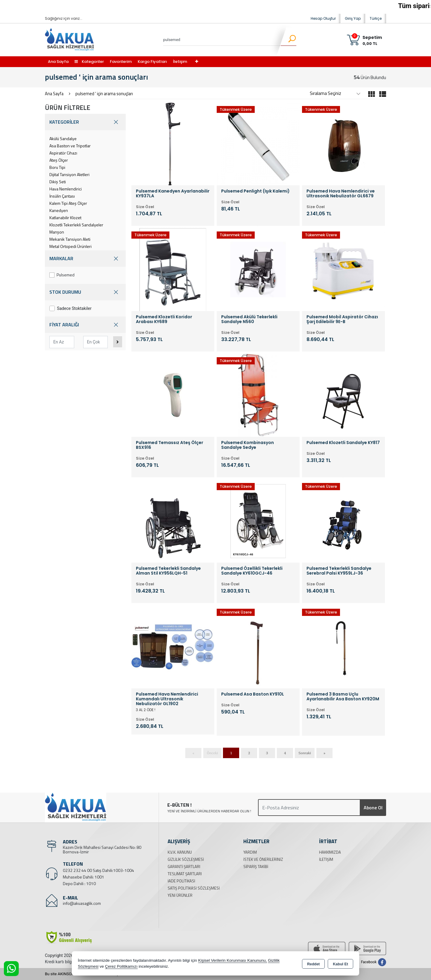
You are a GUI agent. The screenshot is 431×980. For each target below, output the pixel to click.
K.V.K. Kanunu (180, 852)
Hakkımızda (330, 852)
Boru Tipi (57, 167)
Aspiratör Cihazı (63, 153)
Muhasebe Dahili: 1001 (84, 877)
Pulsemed (62, 275)
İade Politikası (181, 881)
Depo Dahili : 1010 (79, 883)
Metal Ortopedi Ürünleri (70, 246)
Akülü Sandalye (63, 138)
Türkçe (376, 18)
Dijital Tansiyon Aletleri (69, 174)
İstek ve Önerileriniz (263, 859)
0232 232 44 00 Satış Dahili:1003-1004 (98, 870)
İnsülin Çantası (62, 196)
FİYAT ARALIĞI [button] (85, 325)
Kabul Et (340, 964)
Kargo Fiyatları (152, 62)
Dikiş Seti (58, 182)
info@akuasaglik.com (82, 903)
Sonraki (305, 753)
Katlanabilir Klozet (65, 218)
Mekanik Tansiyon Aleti (70, 239)
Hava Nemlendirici (66, 189)
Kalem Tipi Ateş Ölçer (68, 203)
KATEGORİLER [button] (85, 122)
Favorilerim (121, 62)
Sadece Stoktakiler (70, 308)
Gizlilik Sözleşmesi (186, 859)
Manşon (57, 232)
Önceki (212, 753)
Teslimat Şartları (185, 874)
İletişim (180, 62)
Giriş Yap (353, 18)
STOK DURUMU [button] (85, 292)
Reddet (313, 964)
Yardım (250, 852)
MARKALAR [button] (85, 259)
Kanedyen (59, 210)
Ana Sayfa (58, 62)
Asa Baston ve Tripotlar (70, 146)
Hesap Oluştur (323, 18)
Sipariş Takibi (256, 867)
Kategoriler (89, 62)
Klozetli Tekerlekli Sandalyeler (76, 225)
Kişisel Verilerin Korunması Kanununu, (233, 960)
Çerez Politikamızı (121, 966)
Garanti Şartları (184, 867)
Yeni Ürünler (180, 895)
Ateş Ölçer (59, 160)
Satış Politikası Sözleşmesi (194, 888)
